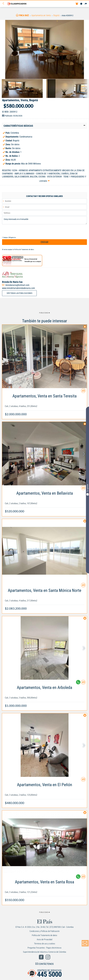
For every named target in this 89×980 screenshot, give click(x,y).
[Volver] (4, 4)
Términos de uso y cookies (45, 944)
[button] (44, 126)
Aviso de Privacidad (44, 939)
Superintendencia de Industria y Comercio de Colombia (44, 952)
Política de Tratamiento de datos (24, 250)
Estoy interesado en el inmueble (44, 220)
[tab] (44, 126)
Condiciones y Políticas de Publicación (44, 931)
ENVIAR (44, 242)
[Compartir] (86, 4)
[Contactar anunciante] (83, 392)
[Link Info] (44, 404)
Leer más (43, 181)
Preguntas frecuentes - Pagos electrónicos (44, 948)
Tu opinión (87, 490)
